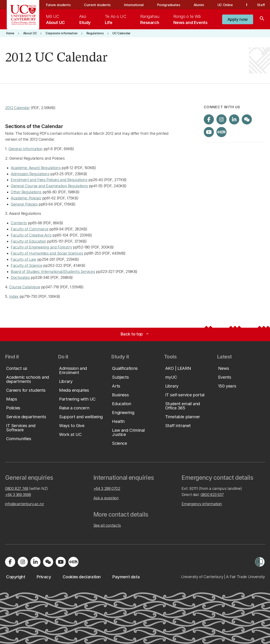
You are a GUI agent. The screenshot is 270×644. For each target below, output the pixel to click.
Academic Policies (26, 198)
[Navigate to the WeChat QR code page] (247, 119)
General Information (26, 149)
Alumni (199, 5)
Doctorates (20, 277)
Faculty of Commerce (30, 229)
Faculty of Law (24, 259)
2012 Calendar (17, 108)
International (134, 5)
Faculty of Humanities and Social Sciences (47, 253)
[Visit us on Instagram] (221, 119)
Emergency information (202, 504)
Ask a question (106, 498)
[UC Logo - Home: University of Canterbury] (23, 15)
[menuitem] (55, 19)
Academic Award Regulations (36, 168)
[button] (238, 19)
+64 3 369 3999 (18, 495)
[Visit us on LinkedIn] (234, 119)
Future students (58, 5)
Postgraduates (169, 5)
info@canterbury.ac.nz (24, 504)
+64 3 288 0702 (107, 488)
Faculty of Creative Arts (31, 235)
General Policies (24, 204)
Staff (261, 5)
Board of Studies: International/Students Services (53, 272)
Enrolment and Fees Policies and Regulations (49, 180)
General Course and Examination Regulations (49, 186)
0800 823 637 (212, 495)
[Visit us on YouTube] (209, 132)
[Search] (262, 19)
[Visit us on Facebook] (209, 119)
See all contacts (107, 525)
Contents (19, 223)
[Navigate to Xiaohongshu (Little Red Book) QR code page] (221, 132)
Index (14, 296)
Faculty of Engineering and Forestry (41, 247)
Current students (97, 5)
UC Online (225, 5)
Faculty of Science (27, 265)
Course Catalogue (25, 287)
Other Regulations (26, 192)
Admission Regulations (30, 174)
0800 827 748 (17, 488)
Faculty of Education (28, 241)
